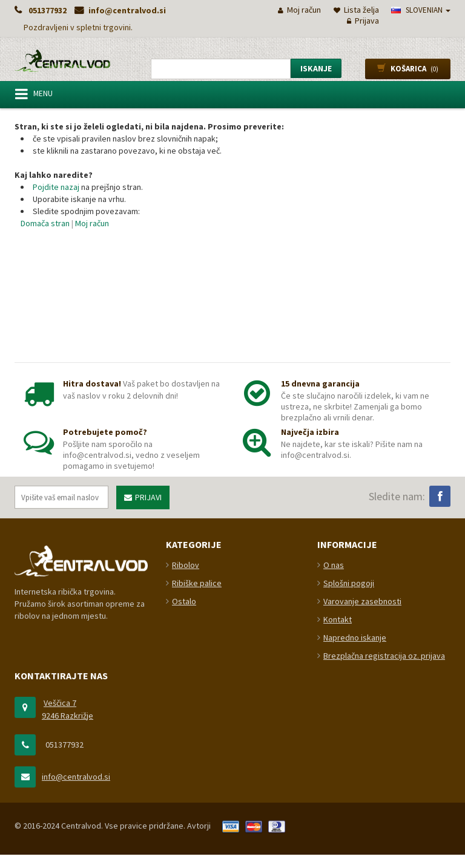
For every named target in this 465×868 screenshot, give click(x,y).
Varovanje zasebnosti (362, 807)
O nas (334, 771)
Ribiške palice (197, 789)
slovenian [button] (421, 10)
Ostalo (184, 807)
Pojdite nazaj (56, 187)
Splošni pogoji (349, 789)
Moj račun (92, 223)
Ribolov (186, 771)
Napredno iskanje (355, 843)
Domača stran (45, 223)
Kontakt (338, 825)
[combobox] (221, 69)
